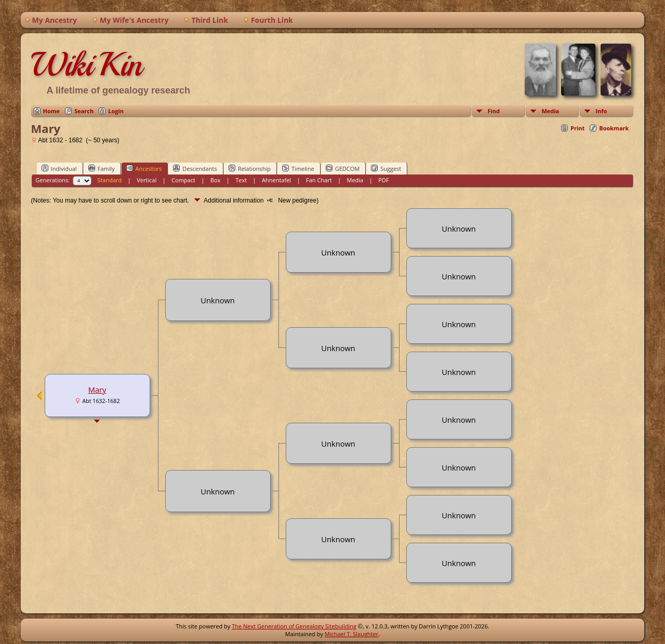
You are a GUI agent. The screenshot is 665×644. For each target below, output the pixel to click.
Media (550, 111)
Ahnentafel (276, 180)
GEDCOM (343, 168)
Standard (109, 180)
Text (241, 180)
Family (102, 168)
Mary (97, 390)
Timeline (298, 168)
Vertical (147, 180)
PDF (383, 180)
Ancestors (144, 168)
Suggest (386, 168)
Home (52, 111)
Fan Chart (319, 180)
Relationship (250, 168)
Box (215, 180)
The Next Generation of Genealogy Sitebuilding (294, 626)
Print (577, 128)
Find (494, 111)
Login (116, 111)
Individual (59, 168)
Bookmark (614, 128)
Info (601, 111)
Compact (183, 180)
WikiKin (87, 64)
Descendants (195, 168)
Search (84, 111)
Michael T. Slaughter (351, 634)
